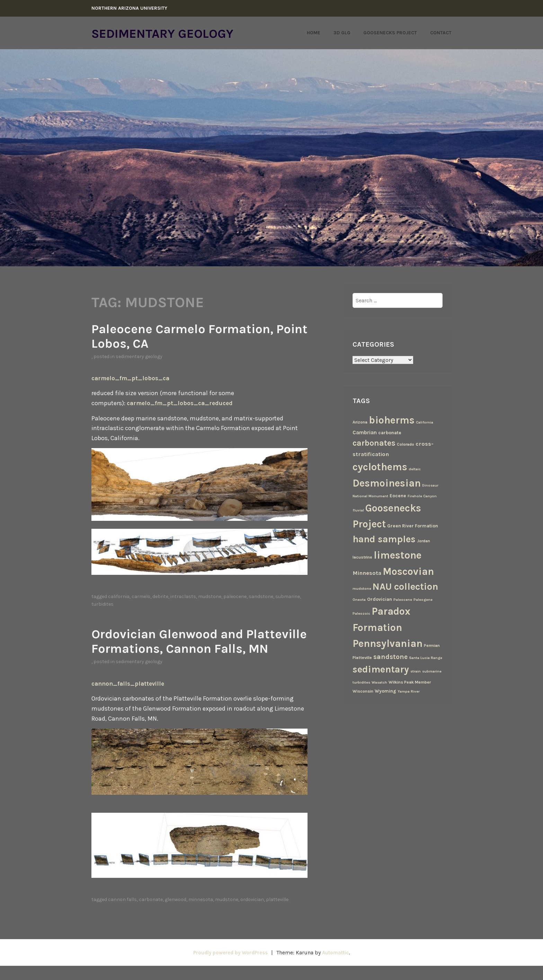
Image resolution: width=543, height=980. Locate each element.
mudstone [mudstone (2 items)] (362, 589)
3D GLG (342, 33)
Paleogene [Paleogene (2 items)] (423, 600)
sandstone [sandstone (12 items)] (390, 657)
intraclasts (183, 596)
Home (314, 33)
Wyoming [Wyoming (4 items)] (385, 691)
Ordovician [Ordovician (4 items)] (380, 599)
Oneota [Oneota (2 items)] (359, 600)
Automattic (339, 967)
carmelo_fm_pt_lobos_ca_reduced (183, 403)
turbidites (103, 604)
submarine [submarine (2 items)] (432, 671)
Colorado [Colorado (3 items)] (406, 444)
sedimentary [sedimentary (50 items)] (381, 669)
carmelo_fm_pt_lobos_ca (132, 378)
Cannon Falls (122, 914)
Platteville (277, 914)
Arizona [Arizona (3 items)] (360, 422)
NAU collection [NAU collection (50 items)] (405, 587)
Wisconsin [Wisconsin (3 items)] (363, 691)
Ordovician (252, 914)
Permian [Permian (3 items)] (432, 645)
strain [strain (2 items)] (416, 671)
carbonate (151, 914)
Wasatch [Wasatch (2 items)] (379, 682)
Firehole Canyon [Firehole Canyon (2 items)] (422, 496)
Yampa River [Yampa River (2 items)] (409, 691)
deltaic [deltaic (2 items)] (415, 469)
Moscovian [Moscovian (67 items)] (408, 571)
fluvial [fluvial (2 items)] (358, 510)
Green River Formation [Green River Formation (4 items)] (413, 526)
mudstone (210, 596)
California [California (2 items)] (425, 422)
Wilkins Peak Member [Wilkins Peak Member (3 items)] (410, 682)
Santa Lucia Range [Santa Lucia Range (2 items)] (426, 658)
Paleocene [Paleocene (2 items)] (403, 600)
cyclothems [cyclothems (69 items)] (380, 467)
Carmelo (141, 596)
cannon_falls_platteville (130, 698)
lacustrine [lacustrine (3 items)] (362, 557)
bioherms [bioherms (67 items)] (392, 420)
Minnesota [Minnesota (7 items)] (367, 573)
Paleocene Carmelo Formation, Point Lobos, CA (196, 336)
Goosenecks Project (390, 33)
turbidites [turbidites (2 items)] (361, 682)
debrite (160, 596)
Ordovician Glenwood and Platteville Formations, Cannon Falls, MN (198, 648)
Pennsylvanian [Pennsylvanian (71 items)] (388, 643)
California (119, 596)
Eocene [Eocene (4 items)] (398, 496)
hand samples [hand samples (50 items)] (384, 539)
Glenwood (176, 914)
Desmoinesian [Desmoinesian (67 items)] (387, 483)
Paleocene (235, 596)
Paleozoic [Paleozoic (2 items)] (361, 613)
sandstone (261, 596)
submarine (288, 596)
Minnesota (201, 914)
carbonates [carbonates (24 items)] (374, 443)
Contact (441, 33)
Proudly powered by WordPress (229, 967)
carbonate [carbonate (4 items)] (390, 433)
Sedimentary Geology (175, 33)
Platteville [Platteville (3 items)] (362, 658)
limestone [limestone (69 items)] (398, 555)
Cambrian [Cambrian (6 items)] (365, 433)
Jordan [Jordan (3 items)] (424, 541)
